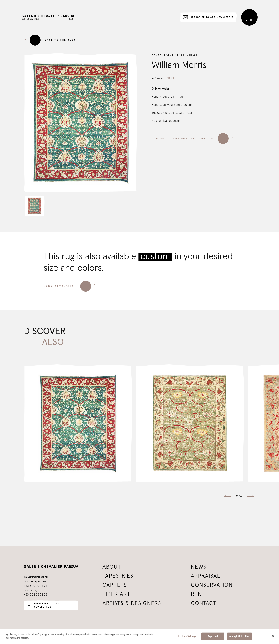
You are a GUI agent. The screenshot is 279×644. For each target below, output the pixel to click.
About (112, 567)
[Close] (273, 636)
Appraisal (206, 576)
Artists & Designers (132, 603)
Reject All (213, 636)
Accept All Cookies (239, 636)
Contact (204, 603)
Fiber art (116, 594)
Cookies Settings (187, 636)
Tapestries (118, 576)
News (199, 567)
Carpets (115, 585)
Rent (198, 594)
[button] (35, 208)
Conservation (212, 585)
